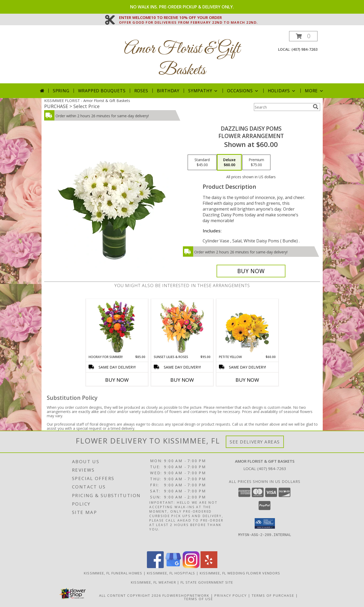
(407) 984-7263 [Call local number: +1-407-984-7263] (304, 49)
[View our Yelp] (209, 567)
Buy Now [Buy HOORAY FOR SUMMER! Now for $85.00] (117, 380)
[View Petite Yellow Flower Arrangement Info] (247, 327)
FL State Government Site (207, 582)
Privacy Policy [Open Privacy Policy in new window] (231, 595)
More (314, 91)
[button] (303, 36)
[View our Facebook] (155, 567)
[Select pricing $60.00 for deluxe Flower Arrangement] (229, 162)
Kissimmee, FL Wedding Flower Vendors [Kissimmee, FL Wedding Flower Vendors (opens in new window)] (240, 573)
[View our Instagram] (191, 567)
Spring (61, 91)
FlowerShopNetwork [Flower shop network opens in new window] (186, 595)
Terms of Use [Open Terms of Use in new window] (199, 599)
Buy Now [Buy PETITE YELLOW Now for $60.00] (247, 380)
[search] (316, 107)
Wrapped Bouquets (102, 91)
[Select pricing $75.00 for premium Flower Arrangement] (256, 162)
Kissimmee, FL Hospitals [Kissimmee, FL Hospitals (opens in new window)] (171, 573)
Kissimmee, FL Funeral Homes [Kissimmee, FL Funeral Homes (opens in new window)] (113, 573)
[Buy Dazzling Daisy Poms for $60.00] (251, 271)
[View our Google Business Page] (173, 567)
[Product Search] (282, 107)
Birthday (168, 91)
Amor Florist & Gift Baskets (182, 60)
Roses (141, 91)
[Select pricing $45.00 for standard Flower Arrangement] (202, 162)
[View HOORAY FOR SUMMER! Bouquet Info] (117, 327)
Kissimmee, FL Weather (153, 582)
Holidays (282, 91)
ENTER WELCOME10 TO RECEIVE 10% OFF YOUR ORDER (188, 18)
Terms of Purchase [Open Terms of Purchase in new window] (273, 595)
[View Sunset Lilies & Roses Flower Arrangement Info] (182, 327)
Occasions (243, 91)
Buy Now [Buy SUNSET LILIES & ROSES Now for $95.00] (182, 380)
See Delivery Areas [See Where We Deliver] (255, 442)
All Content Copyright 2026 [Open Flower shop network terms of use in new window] (130, 595)
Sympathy (203, 91)
